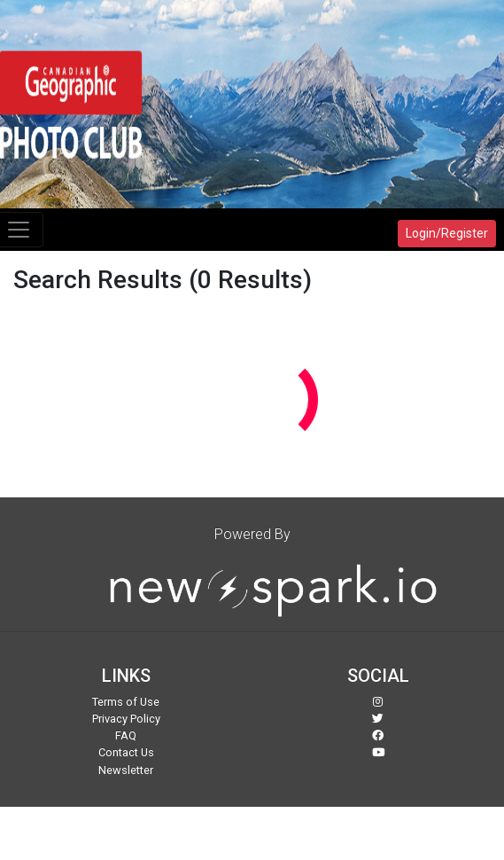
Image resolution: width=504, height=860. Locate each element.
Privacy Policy (126, 719)
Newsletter (126, 770)
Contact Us (126, 752)
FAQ (126, 735)
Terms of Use (126, 702)
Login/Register (447, 233)
